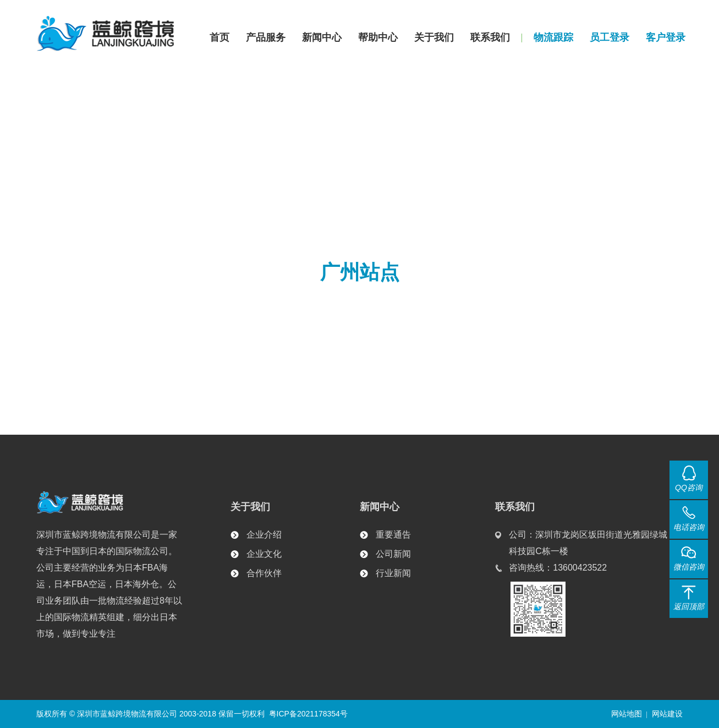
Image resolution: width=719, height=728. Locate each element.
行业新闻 (393, 573)
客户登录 (666, 37)
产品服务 (266, 37)
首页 (219, 37)
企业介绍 (264, 535)
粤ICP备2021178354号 (308, 714)
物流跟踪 (553, 37)
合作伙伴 (264, 573)
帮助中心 (378, 37)
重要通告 (393, 535)
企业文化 (264, 554)
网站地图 (627, 714)
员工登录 (610, 37)
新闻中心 (322, 37)
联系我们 (490, 37)
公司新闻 (393, 554)
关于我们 (434, 37)
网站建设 (667, 714)
